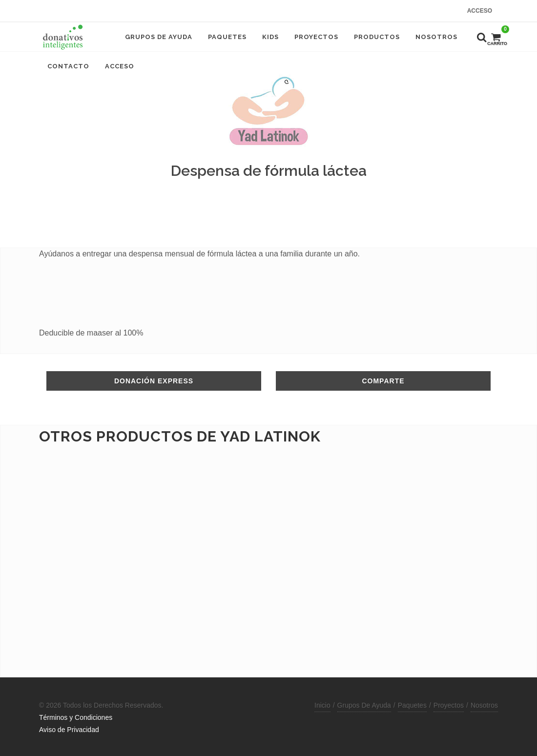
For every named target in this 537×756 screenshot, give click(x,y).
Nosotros (484, 705)
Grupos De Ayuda (364, 705)
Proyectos (449, 705)
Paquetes (412, 705)
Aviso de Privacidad (69, 730)
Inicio (322, 705)
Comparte (383, 381)
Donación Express (154, 381)
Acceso (480, 11)
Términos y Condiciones (76, 717)
